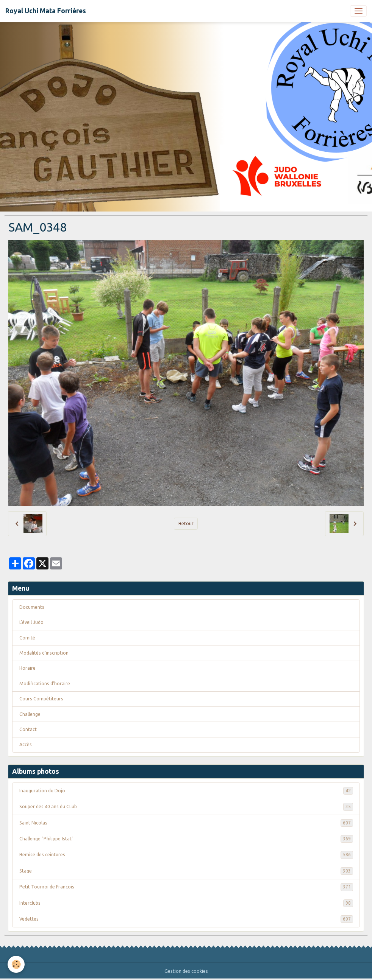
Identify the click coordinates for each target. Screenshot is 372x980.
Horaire (27, 668)
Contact (28, 729)
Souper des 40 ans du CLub (186, 807)
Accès (26, 744)
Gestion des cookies (186, 971)
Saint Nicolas (186, 823)
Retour (186, 523)
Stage (186, 871)
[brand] (46, 11)
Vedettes (186, 919)
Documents (32, 607)
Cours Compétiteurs (41, 699)
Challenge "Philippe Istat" (186, 839)
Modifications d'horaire (45, 684)
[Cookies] (16, 964)
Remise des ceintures (186, 855)
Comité (27, 638)
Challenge (30, 714)
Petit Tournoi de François (186, 887)
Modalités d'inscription (44, 653)
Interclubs (186, 903)
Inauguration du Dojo (186, 791)
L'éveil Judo (31, 622)
